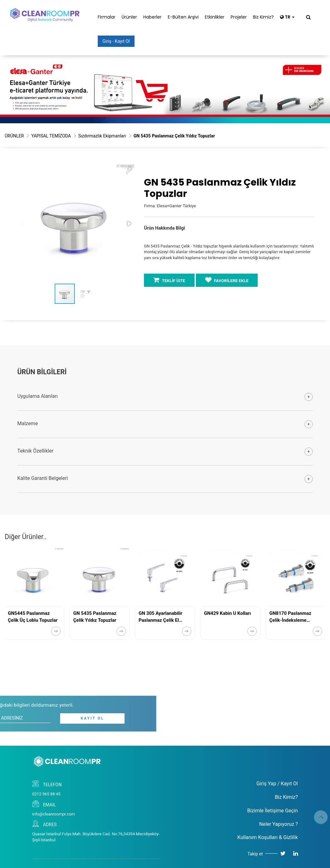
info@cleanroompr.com (54, 814)
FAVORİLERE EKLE (227, 280)
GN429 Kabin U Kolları (227, 613)
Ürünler (129, 17)
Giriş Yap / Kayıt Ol (277, 784)
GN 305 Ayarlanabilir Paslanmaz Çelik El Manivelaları (160, 617)
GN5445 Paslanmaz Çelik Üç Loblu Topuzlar (33, 617)
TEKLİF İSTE (169, 280)
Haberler (152, 17)
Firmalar (107, 17)
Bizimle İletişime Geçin (272, 811)
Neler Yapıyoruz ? (279, 824)
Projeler (239, 17)
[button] (129, 170)
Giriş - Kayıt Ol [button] (116, 41)
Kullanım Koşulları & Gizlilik (267, 837)
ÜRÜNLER (14, 136)
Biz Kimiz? (263, 17)
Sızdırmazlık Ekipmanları (102, 136)
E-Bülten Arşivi (183, 17)
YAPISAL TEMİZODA (51, 136)
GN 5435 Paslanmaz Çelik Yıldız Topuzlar (95, 617)
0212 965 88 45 (47, 794)
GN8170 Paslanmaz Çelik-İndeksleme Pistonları (290, 617)
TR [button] (287, 17)
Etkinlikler (215, 17)
